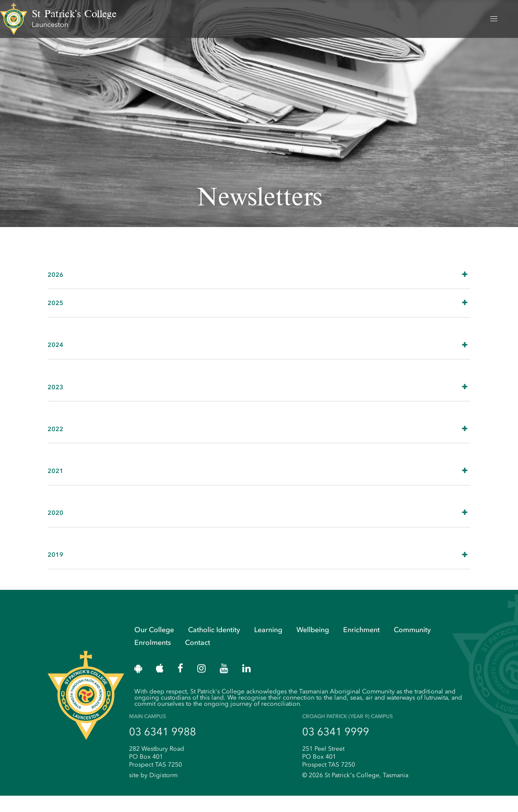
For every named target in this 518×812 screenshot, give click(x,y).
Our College (154, 646)
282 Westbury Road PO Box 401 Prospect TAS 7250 (157, 773)
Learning (268, 646)
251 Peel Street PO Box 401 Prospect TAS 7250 (329, 773)
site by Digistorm (153, 792)
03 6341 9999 (336, 748)
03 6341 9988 (163, 748)
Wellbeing (313, 646)
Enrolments (153, 658)
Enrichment (361, 646)
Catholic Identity (214, 646)
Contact (198, 658)
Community (412, 646)
